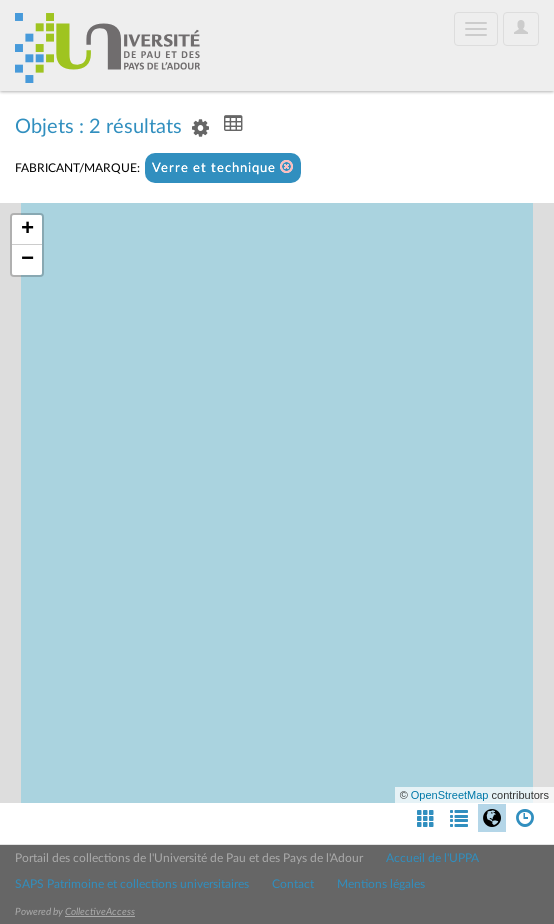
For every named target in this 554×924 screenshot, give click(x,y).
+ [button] (27, 230)
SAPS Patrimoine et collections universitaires (132, 884)
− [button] (27, 260)
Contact (293, 884)
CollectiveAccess (100, 912)
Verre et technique (223, 167)
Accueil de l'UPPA (432, 858)
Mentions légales (381, 884)
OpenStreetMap (450, 795)
